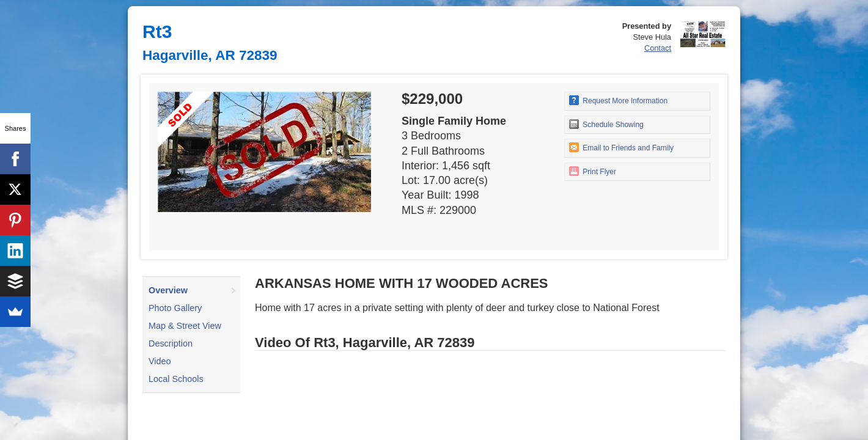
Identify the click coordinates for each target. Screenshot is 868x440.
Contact (658, 48)
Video (160, 361)
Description (171, 343)
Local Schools (176, 379)
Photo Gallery (175, 308)
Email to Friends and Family (621, 147)
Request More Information (618, 100)
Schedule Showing (606, 124)
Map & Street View (185, 326)
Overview (168, 290)
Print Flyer (593, 171)
